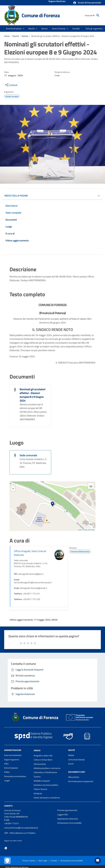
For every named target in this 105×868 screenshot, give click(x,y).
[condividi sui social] (11, 85)
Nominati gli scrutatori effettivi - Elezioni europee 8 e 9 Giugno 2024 (63, 36)
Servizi (37, 750)
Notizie (25, 36)
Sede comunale (28, 455)
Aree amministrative (13, 755)
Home (7, 36)
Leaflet (79, 530)
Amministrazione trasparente (81, 781)
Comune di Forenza (41, 15)
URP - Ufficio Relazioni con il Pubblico (20, 833)
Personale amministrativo (15, 776)
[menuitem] (76, 29)
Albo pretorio (74, 777)
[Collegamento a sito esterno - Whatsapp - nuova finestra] (6, 848)
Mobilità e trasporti (42, 781)
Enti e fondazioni (11, 768)
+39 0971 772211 (12, 823)
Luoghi (7, 781)
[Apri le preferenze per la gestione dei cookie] (7, 861)
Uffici (6, 764)
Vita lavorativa (40, 764)
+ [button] (13, 485)
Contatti (8, 806)
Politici (7, 772)
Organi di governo (12, 760)
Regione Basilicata (57, 1)
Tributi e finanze (40, 789)
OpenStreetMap (90, 530)
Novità (16, 36)
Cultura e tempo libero (43, 760)
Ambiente (38, 793)
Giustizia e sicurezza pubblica (46, 785)
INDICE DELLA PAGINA (16, 196)
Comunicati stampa (76, 760)
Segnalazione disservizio (68, 819)
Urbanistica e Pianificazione (45, 772)
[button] (87, 3)
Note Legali (43, 861)
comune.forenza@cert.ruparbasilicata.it (21, 828)
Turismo (37, 777)
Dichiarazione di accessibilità (69, 823)
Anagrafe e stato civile (43, 756)
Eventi (71, 764)
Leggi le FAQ (63, 815)
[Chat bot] (98, 861)
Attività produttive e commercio (47, 768)
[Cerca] (98, 15)
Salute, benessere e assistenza (47, 798)
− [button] (13, 489)
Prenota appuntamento (67, 810)
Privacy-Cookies (29, 861)
